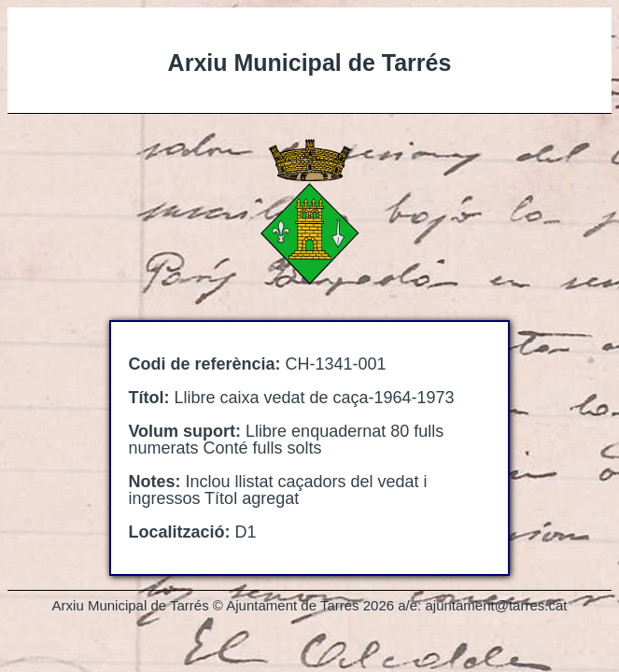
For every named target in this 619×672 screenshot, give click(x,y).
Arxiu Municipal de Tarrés (310, 63)
